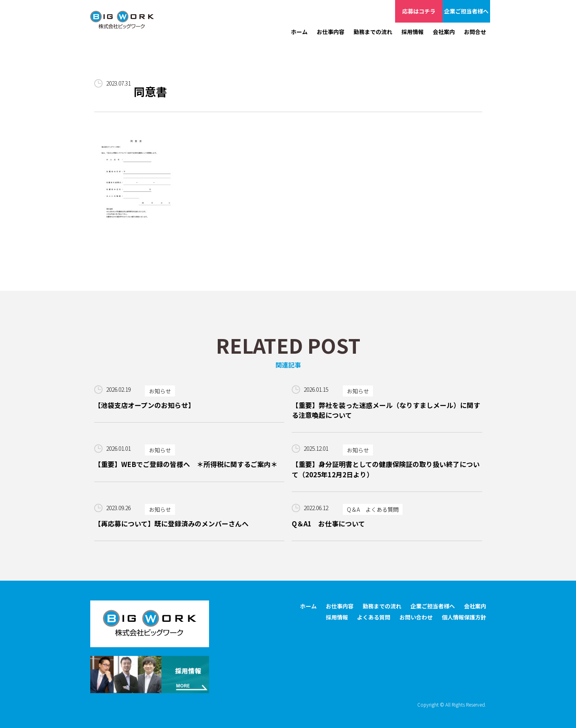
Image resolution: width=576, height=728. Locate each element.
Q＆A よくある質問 (373, 509)
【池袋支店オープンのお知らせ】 (144, 405)
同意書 (150, 91)
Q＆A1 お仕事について (328, 524)
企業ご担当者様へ (466, 11)
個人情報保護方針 (464, 617)
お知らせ (160, 391)
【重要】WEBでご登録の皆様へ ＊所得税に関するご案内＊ (186, 464)
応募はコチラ (419, 11)
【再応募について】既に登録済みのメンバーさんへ (171, 524)
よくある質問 (374, 617)
